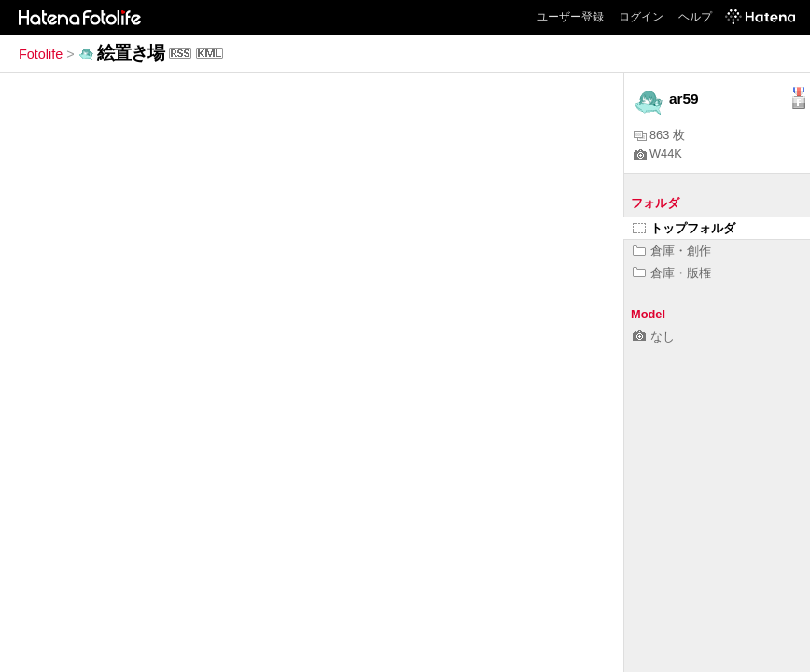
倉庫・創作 (672, 251)
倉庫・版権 (672, 273)
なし (654, 336)
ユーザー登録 (570, 17)
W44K (658, 154)
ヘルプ (695, 17)
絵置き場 (131, 53)
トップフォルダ (684, 228)
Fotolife (41, 54)
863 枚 (659, 135)
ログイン (641, 17)
